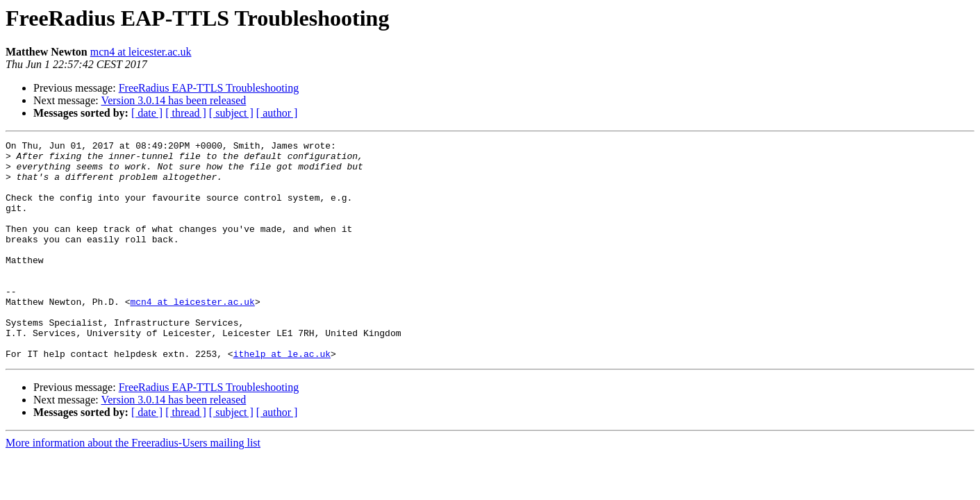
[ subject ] (231, 113)
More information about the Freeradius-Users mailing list (133, 486)
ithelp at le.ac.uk (282, 397)
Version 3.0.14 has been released (173, 100)
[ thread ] (186, 113)
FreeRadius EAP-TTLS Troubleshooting (209, 88)
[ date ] (147, 113)
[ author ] (277, 113)
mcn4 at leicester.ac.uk (141, 52)
